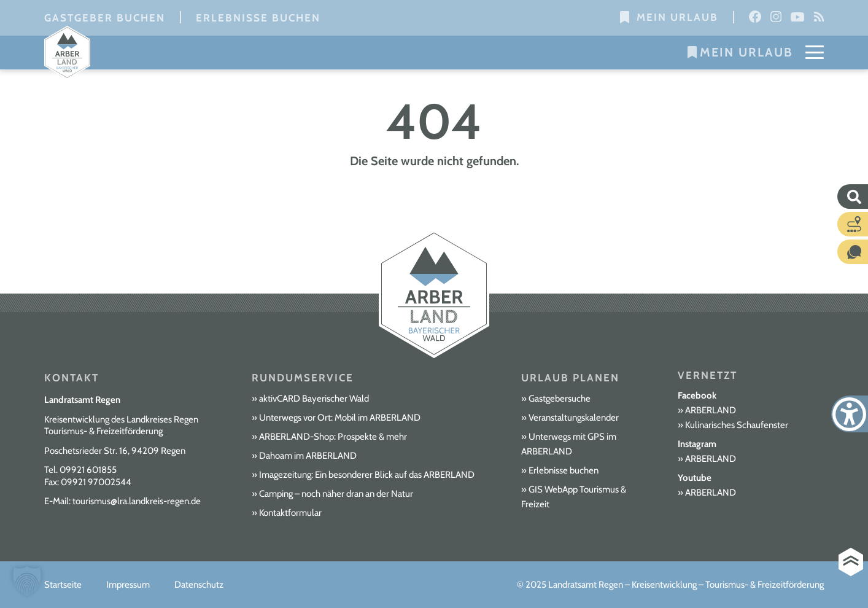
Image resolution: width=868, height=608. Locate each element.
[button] (27, 581)
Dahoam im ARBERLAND (308, 456)
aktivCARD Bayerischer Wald (314, 399)
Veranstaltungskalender (574, 418)
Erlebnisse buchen (258, 18)
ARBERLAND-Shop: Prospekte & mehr (333, 437)
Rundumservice (303, 378)
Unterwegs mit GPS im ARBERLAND (569, 444)
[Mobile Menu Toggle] (815, 52)
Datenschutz (199, 585)
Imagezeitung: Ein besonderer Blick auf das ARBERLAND (367, 475)
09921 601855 (88, 470)
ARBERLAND (711, 410)
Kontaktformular (290, 513)
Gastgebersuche (560, 399)
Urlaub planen (570, 378)
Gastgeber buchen (105, 18)
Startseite (63, 585)
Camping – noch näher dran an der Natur (336, 494)
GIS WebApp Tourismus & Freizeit (574, 497)
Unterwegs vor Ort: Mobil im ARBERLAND (340, 418)
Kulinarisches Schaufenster (737, 425)
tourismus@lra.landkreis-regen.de (137, 501)
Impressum (128, 585)
